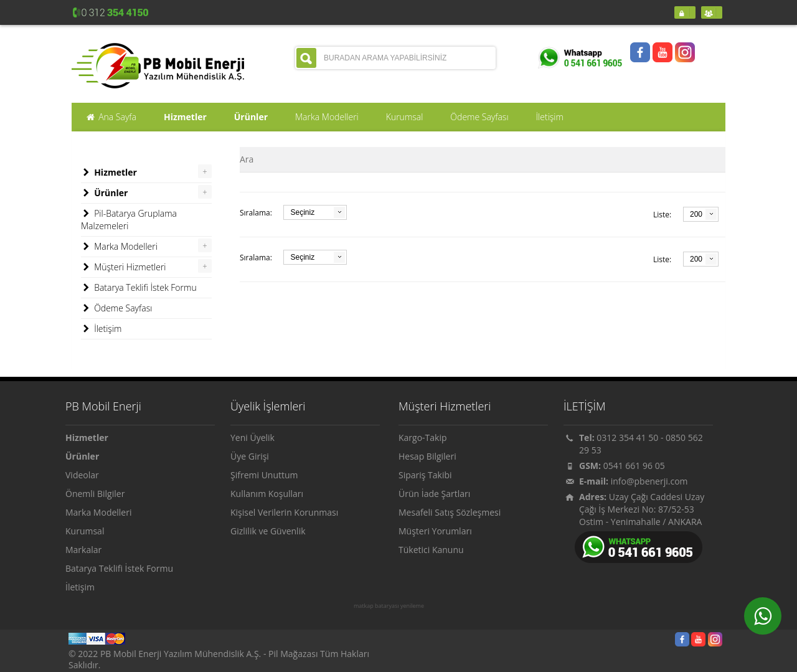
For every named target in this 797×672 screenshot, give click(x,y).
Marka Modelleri (119, 247)
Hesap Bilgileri (427, 456)
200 (696, 214)
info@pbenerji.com (649, 481)
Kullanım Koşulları (267, 494)
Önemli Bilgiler (95, 494)
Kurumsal (85, 531)
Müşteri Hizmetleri (124, 267)
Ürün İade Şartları (434, 494)
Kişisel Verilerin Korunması (284, 512)
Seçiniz (302, 212)
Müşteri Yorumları (435, 531)
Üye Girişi (250, 456)
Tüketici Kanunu (431, 550)
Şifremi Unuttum (264, 475)
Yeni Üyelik (252, 438)
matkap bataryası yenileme (389, 606)
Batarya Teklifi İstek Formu (139, 288)
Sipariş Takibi (425, 475)
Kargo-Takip (423, 438)
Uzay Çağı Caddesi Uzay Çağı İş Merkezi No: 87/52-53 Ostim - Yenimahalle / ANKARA (642, 509)
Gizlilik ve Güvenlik (268, 531)
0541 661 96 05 (634, 466)
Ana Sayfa (111, 117)
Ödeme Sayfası (116, 308)
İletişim (101, 329)
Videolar (82, 475)
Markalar (83, 550)
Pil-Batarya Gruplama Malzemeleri (129, 220)
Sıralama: (256, 213)
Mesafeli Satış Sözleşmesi (450, 512)
